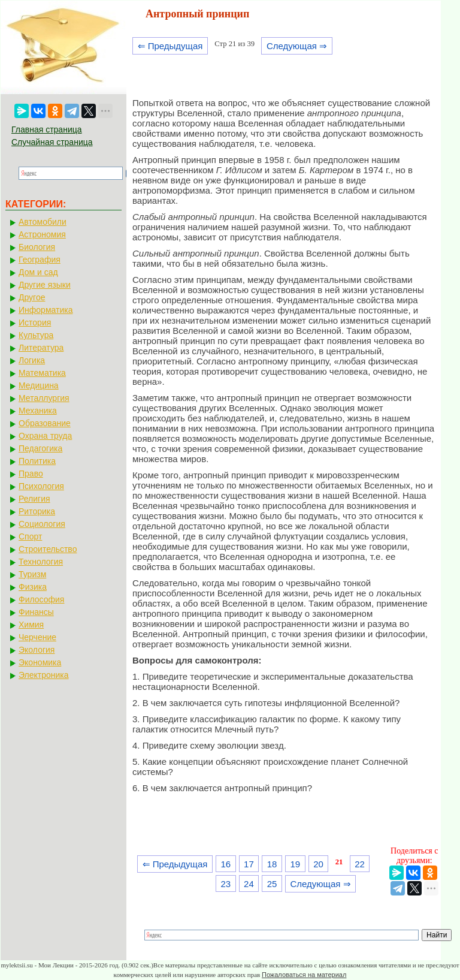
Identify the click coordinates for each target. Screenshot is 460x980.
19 (295, 864)
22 (360, 864)
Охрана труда (45, 436)
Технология (41, 562)
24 (249, 884)
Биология (37, 247)
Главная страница (47, 129)
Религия (34, 499)
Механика (38, 411)
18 (272, 864)
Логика (32, 360)
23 (226, 884)
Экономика (40, 662)
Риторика (37, 511)
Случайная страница (52, 142)
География (40, 260)
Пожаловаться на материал (304, 975)
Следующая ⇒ (297, 46)
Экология (37, 650)
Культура (36, 335)
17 (249, 864)
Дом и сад (38, 272)
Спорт (30, 536)
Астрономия (42, 234)
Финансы (36, 612)
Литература (41, 348)
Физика (33, 587)
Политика (37, 461)
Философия (41, 599)
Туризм (32, 574)
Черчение (37, 637)
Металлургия (44, 398)
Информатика (46, 310)
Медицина (39, 385)
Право (31, 474)
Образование (45, 423)
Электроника (44, 675)
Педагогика (40, 448)
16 (226, 864)
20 (318, 864)
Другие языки (45, 285)
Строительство (48, 549)
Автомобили (43, 222)
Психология (41, 486)
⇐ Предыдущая (170, 46)
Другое (32, 297)
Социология (42, 524)
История (35, 322)
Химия (31, 625)
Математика (42, 373)
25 (272, 884)
